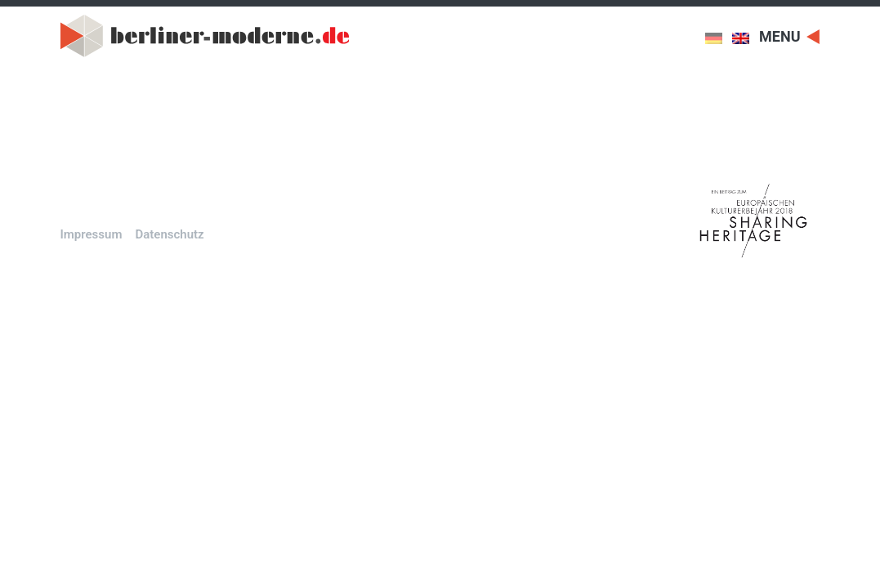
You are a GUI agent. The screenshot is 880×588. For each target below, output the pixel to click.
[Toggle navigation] (789, 36)
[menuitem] (719, 38)
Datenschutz (169, 234)
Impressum (92, 234)
